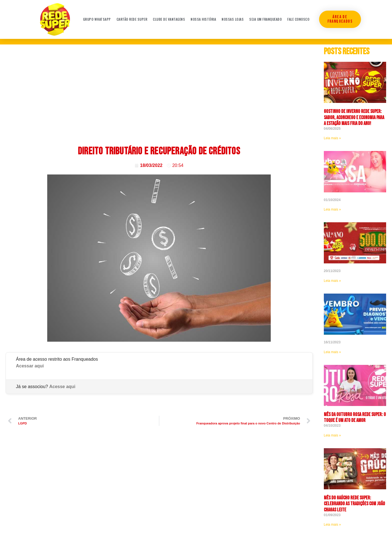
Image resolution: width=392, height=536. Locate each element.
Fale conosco (298, 19)
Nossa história (203, 19)
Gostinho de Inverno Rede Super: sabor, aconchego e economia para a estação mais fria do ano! (354, 117)
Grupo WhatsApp (97, 19)
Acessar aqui (30, 366)
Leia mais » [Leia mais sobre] (332, 209)
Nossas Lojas (233, 19)
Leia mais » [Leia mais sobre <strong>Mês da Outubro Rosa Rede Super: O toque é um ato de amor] (332, 435)
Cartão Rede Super (132, 19)
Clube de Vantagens (169, 19)
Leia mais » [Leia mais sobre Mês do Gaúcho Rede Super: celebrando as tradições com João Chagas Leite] (332, 525)
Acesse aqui (62, 387)
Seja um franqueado (265, 19)
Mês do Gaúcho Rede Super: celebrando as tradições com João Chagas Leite (354, 504)
